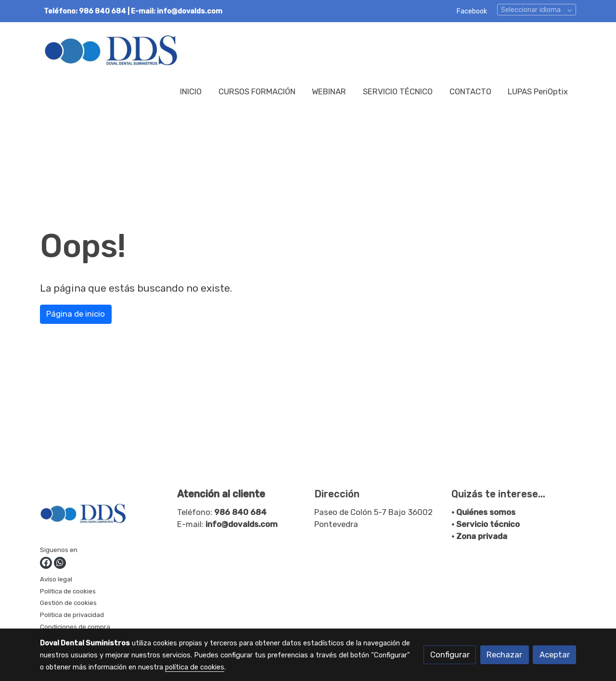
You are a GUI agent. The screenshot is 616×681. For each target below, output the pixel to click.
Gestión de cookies (68, 603)
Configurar (450, 655)
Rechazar (504, 655)
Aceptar (555, 655)
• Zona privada (479, 536)
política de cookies (195, 667)
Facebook (472, 11)
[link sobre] (103, 515)
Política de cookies (68, 591)
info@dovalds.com (242, 524)
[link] (111, 50)
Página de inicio (76, 314)
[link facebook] (46, 563)
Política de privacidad (72, 615)
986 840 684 (240, 512)
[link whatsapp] (60, 563)
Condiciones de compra (75, 627)
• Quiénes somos (483, 512)
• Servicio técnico (486, 524)
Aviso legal (56, 579)
